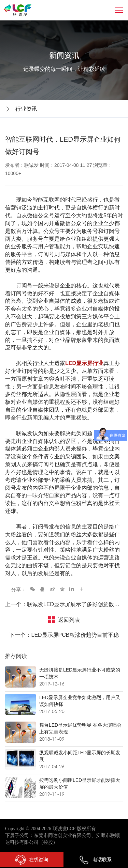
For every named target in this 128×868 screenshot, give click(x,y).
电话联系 (95, 859)
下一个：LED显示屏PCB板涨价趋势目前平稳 (64, 635)
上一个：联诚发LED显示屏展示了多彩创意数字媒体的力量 (64, 604)
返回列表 (69, 620)
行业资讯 (26, 109)
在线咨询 (32, 860)
